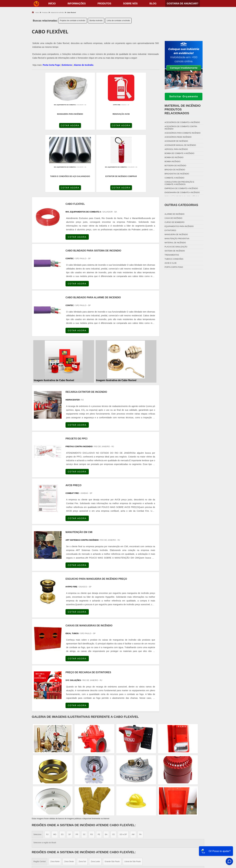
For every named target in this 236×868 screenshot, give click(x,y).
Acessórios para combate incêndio (183, 133)
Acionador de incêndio (176, 141)
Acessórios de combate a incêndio (182, 122)
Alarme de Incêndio (84, 65)
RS (92, 774)
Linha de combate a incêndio (118, 21)
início (52, 4)
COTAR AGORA (48, 126)
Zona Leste (95, 801)
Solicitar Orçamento (184, 96)
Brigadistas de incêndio (177, 174)
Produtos (104, 4)
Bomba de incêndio (174, 157)
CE (114, 774)
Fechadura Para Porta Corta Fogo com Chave (147, 852)
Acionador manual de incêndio (180, 145)
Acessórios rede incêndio (178, 137)
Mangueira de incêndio (176, 235)
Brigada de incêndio (175, 170)
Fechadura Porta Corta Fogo (138, 837)
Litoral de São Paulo (133, 801)
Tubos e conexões (174, 259)
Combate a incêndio (174, 178)
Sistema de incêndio (175, 251)
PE (99, 774)
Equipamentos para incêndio (179, 226)
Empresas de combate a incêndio (181, 188)
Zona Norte (55, 801)
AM (133, 774)
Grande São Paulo (112, 801)
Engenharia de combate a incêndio (182, 193)
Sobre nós (130, 4)
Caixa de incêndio (173, 218)
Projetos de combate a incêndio (73, 21)
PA (140, 774)
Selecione (37, 774)
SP (70, 774)
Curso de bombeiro (175, 222)
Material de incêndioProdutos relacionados (183, 109)
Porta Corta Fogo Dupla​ (135, 849)
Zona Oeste (69, 801)
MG (55, 774)
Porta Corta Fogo (51, 65)
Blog (153, 4)
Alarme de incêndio (175, 214)
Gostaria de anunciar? (182, 4)
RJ (47, 774)
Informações (77, 4)
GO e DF (123, 774)
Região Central (39, 801)
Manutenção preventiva (177, 239)
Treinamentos (172, 255)
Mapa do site (189, 849)
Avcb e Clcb (170, 263)
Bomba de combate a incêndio (179, 153)
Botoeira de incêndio (175, 166)
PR (77, 774)
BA (106, 774)
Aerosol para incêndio (176, 149)
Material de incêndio (175, 243)
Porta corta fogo (174, 267)
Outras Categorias (181, 205)
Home (185, 833)
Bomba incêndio (96, 21)
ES (62, 774)
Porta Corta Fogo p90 (134, 845)
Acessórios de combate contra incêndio (181, 128)
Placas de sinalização (176, 247)
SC (84, 774)
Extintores (67, 65)
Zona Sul (82, 801)
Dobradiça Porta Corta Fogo (138, 841)
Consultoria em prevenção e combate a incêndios (179, 183)
